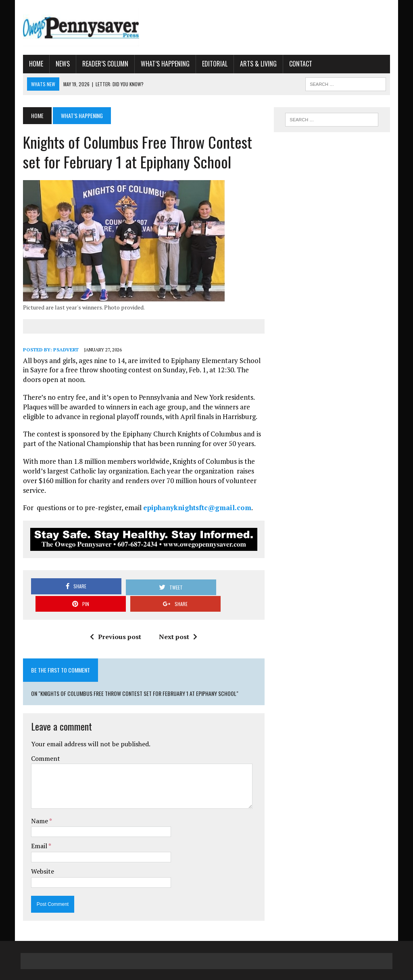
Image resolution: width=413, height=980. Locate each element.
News (60, 64)
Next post (178, 620)
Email (37, 829)
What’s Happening (163, 64)
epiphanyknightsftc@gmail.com (195, 508)
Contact (298, 64)
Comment (43, 741)
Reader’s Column (103, 64)
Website (40, 854)
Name (38, 804)
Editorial (212, 64)
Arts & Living (256, 64)
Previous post (115, 620)
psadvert (64, 350)
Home (34, 64)
